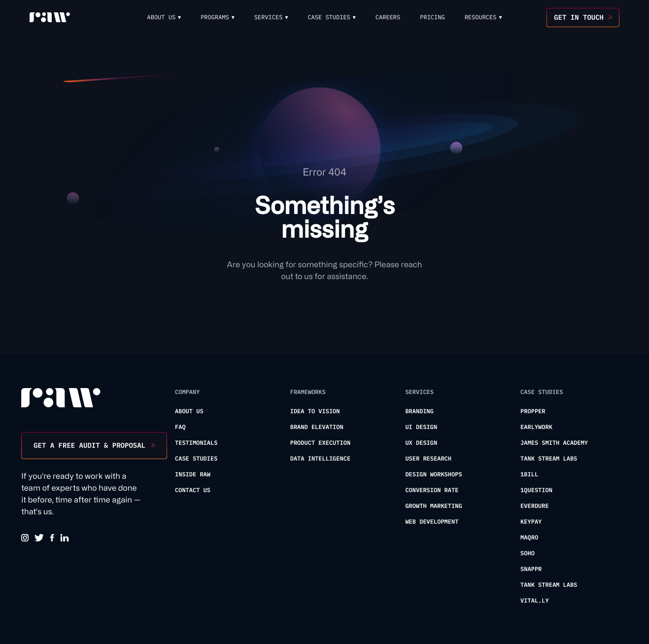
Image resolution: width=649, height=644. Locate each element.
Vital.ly (535, 601)
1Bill (529, 475)
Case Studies (196, 459)
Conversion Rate (432, 490)
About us (189, 411)
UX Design (421, 443)
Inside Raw (193, 475)
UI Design (421, 427)
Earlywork (536, 427)
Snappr (531, 569)
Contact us (193, 490)
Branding (419, 411)
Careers (388, 18)
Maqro (529, 538)
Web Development (432, 522)
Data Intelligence (320, 459)
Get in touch (579, 17)
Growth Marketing (433, 506)
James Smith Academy (554, 443)
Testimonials (196, 443)
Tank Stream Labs (549, 459)
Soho (528, 554)
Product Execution (320, 443)
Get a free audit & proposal (89, 445)
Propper (533, 411)
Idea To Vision (315, 411)
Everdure (535, 506)
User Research (428, 459)
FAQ (180, 427)
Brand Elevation (317, 427)
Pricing (432, 18)
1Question (536, 490)
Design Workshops (433, 475)
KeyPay (531, 522)
